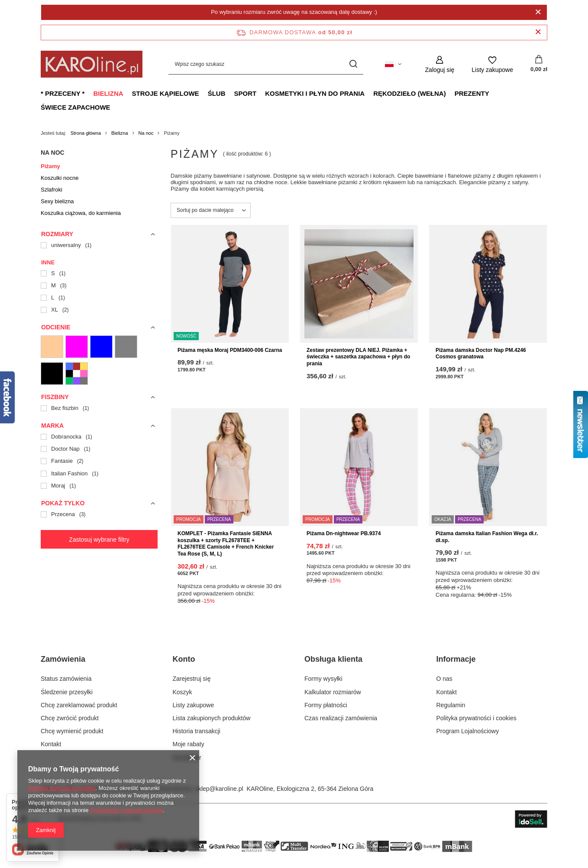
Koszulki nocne (60, 178)
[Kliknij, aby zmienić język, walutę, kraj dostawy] (393, 64)
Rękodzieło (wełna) (409, 93)
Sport (245, 93)
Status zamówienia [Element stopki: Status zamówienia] (66, 679)
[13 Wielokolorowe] (77, 374)
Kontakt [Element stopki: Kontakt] (51, 744)
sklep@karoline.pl (219, 789)
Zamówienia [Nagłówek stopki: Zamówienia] (63, 659)
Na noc (146, 133)
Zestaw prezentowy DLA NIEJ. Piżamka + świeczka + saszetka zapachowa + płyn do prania (358, 357)
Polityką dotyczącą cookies (62, 788)
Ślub (217, 93)
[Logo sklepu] (92, 64)
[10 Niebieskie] (101, 347)
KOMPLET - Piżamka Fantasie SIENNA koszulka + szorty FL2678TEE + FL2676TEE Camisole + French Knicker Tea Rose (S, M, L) (226, 544)
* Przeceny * (63, 93)
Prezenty (472, 93)
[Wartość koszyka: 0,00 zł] (539, 64)
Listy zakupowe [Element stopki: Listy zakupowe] (194, 705)
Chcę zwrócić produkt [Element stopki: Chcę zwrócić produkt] (70, 718)
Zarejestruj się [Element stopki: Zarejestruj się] (192, 679)
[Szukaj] (354, 64)
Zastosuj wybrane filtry (99, 540)
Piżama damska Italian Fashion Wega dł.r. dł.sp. (487, 537)
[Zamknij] (538, 12)
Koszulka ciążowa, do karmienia (81, 213)
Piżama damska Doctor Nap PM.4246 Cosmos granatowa (481, 354)
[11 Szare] (126, 347)
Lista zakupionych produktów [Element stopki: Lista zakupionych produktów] (212, 718)
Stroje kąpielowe (166, 93)
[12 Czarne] (52, 374)
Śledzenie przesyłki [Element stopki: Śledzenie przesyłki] (67, 692)
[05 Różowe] (77, 347)
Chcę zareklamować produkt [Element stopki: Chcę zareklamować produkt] (79, 705)
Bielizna (108, 93)
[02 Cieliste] (52, 347)
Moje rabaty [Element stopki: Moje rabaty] (189, 744)
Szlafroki (52, 190)
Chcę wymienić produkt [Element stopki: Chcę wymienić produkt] (72, 731)
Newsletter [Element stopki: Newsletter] (187, 757)
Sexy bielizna (57, 201)
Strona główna (86, 133)
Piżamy (50, 166)
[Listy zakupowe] (492, 64)
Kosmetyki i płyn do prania (315, 93)
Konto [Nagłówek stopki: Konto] (184, 659)
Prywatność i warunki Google (126, 810)
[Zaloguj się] (440, 64)
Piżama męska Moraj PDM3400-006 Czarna (230, 350)
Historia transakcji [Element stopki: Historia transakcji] (197, 731)
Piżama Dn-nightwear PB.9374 (344, 533)
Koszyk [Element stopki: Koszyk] (183, 692)
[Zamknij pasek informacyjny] (538, 32)
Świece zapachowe (76, 107)
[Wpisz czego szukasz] (266, 64)
